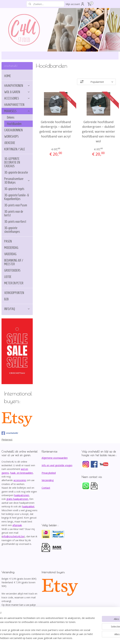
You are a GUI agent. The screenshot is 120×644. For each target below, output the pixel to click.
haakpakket (28, 506)
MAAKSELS (17, 111)
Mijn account (75, 4)
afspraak (17, 525)
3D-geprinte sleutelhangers (12, 230)
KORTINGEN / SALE (15, 149)
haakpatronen (21, 495)
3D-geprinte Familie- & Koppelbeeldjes (17, 197)
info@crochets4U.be (13, 536)
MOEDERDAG (11, 248)
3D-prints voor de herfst (14, 213)
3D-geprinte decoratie (16, 172)
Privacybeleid (49, 473)
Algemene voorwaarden (55, 458)
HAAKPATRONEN (17, 86)
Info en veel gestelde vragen (57, 465)
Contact (46, 488)
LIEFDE (8, 277)
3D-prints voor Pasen (16, 205)
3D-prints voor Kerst (15, 222)
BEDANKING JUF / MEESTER (14, 262)
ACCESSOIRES (17, 98)
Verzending (48, 480)
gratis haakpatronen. (18, 499)
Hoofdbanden (14, 124)
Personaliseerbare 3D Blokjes (17, 181)
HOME (8, 76)
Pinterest (7, 439)
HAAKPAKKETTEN (14, 105)
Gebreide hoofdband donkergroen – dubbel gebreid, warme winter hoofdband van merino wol (98, 132)
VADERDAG (10, 254)
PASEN (8, 241)
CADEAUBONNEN (13, 130)
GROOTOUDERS (12, 270)
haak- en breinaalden (22, 473)
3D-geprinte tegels (14, 189)
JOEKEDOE (10, 143)
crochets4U (10, 433)
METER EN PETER (14, 283)
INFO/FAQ (17, 309)
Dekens (11, 117)
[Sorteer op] (97, 82)
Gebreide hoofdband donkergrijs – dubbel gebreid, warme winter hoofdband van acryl (56, 129)
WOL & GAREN (17, 92)
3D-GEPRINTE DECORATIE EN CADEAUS (12, 162)
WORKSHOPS (11, 136)
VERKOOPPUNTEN (14, 293)
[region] (38, 622)
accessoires (20, 480)
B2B (6, 299)
